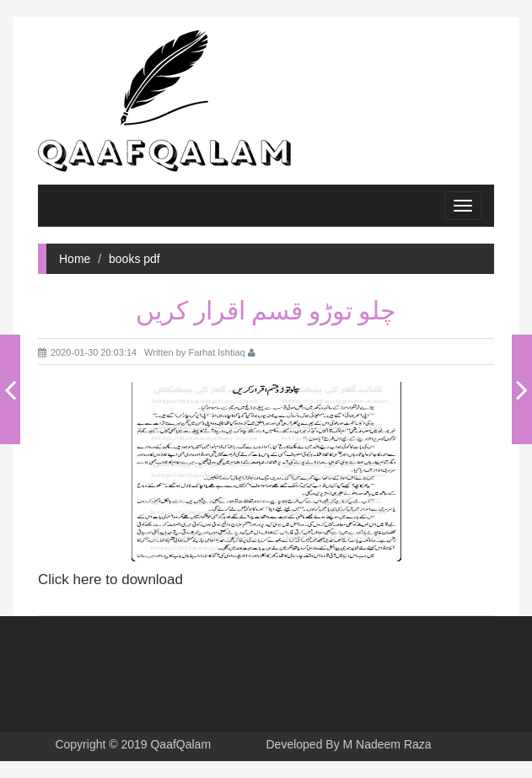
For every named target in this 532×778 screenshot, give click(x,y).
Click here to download (110, 579)
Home (75, 259)
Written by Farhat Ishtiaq (200, 352)
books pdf (134, 259)
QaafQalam (180, 744)
